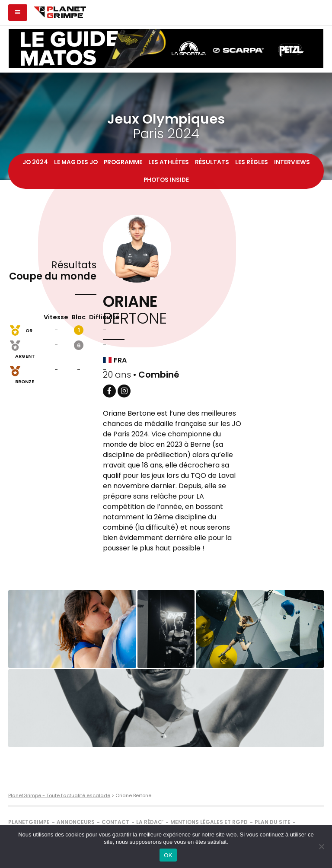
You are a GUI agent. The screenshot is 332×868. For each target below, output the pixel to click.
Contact (115, 822)
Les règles (252, 162)
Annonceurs (76, 822)
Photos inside (166, 180)
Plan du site (273, 822)
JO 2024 (35, 162)
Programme (123, 162)
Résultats (212, 162)
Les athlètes (169, 162)
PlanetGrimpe (29, 822)
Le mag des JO (76, 162)
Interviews (292, 162)
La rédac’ (150, 822)
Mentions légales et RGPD (209, 822)
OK (168, 855)
